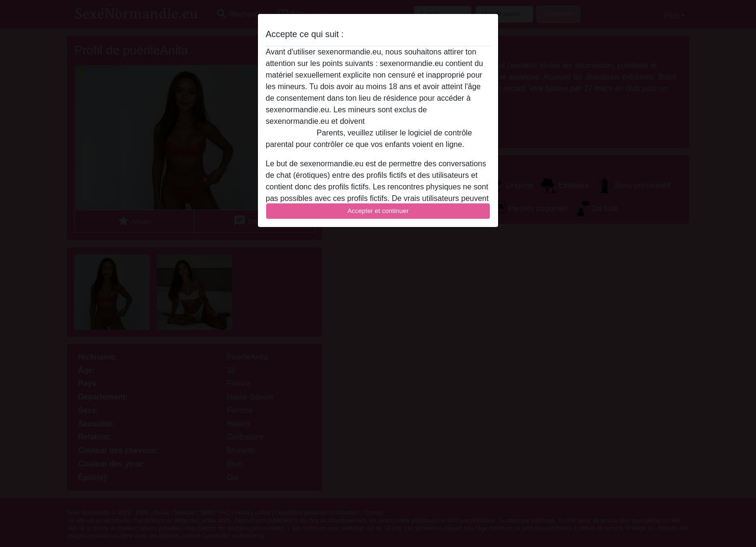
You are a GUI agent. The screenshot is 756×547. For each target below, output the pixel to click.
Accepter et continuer (378, 211)
